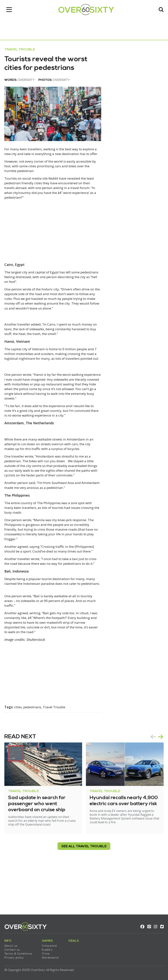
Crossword (51, 944)
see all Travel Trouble (84, 891)
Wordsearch (52, 956)
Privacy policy (15, 956)
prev (152, 781)
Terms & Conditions (20, 952)
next (159, 781)
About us (12, 944)
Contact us (14, 948)
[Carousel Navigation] (156, 781)
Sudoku (48, 948)
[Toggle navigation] (10, 10)
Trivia (47, 952)
